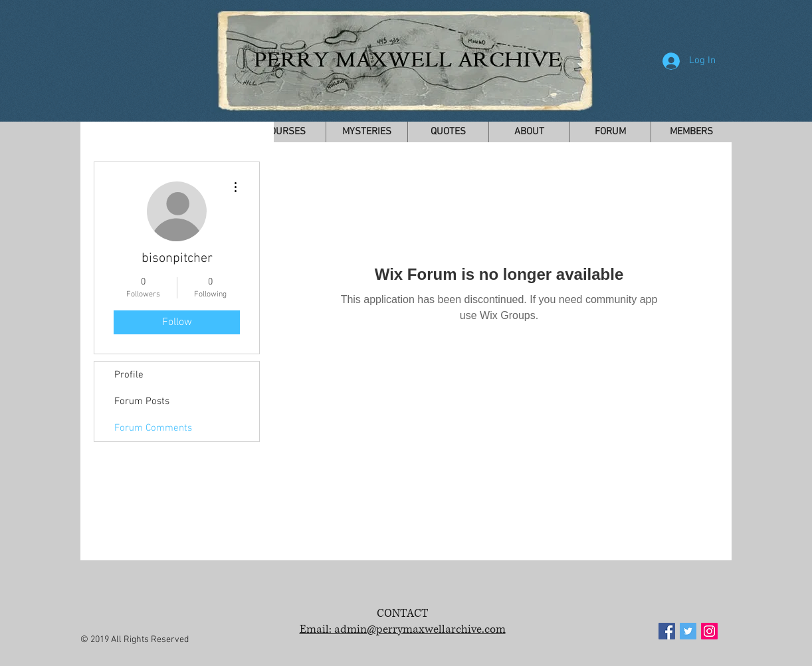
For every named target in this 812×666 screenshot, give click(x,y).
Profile (129, 375)
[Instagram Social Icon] (709, 631)
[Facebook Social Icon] (667, 631)
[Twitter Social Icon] (688, 631)
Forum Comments (153, 428)
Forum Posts (142, 401)
